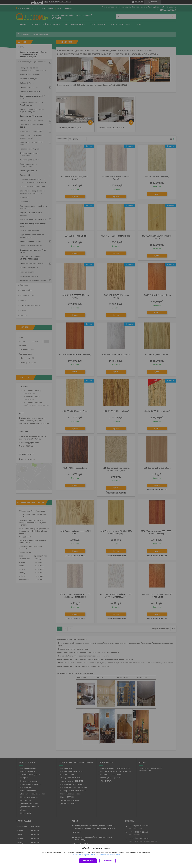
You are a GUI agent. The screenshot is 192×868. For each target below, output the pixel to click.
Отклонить (108, 861)
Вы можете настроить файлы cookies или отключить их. (95, 855)
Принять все (88, 861)
